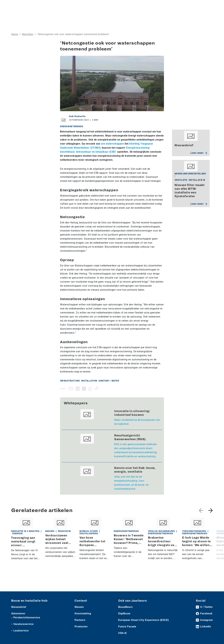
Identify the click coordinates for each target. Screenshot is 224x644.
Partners (80, 620)
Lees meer (199, 153)
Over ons (103, 15)
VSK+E (122, 633)
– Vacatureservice (22, 624)
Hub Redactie (77, 116)
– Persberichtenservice (26, 618)
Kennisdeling (185, 15)
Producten (26, 5)
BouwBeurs (125, 607)
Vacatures (71, 5)
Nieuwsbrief (206, 15)
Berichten (28, 34)
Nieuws (15, 5)
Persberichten (56, 5)
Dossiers (143, 15)
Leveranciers (40, 5)
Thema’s (163, 15)
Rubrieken (121, 15)
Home (15, 34)
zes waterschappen (113, 144)
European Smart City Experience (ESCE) (143, 620)
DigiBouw (124, 613)
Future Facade (127, 627)
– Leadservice (20, 631)
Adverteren (169, 5)
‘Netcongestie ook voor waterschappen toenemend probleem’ (73, 34)
